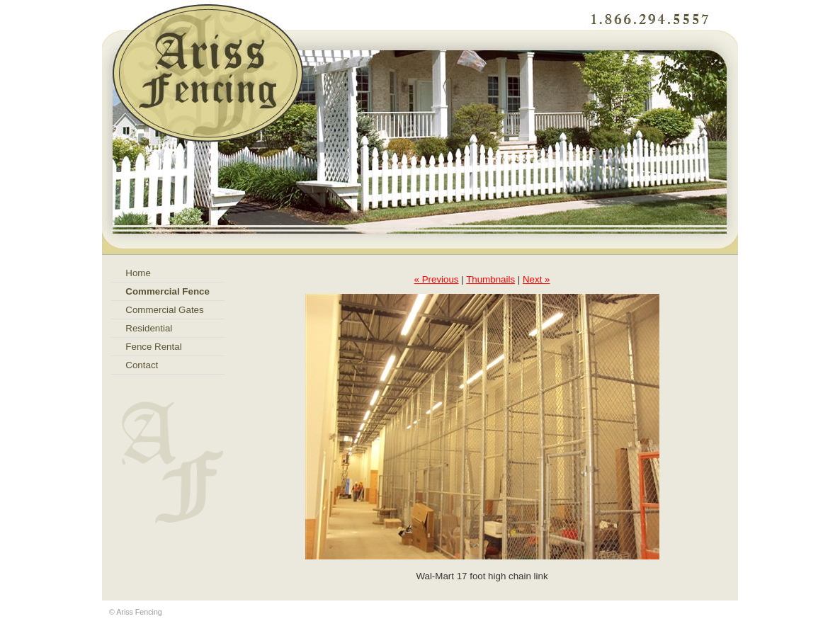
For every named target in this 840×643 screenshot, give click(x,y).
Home (138, 273)
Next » (537, 279)
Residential (149, 328)
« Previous (437, 279)
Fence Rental (153, 347)
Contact (142, 365)
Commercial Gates (164, 310)
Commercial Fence (168, 291)
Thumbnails (490, 279)
